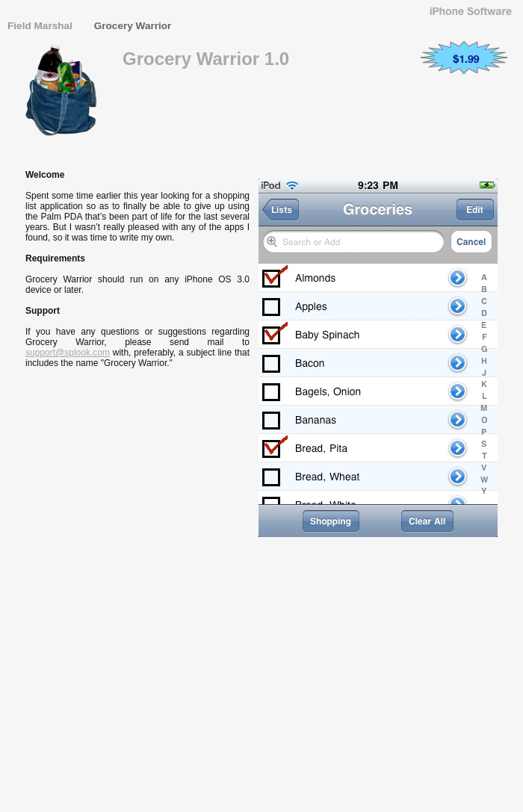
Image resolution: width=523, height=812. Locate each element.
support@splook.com (68, 353)
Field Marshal (41, 26)
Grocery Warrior (133, 26)
